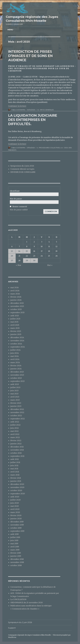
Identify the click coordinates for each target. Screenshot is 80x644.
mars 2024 (15, 362)
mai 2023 (14, 394)
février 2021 (16, 478)
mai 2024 (15, 356)
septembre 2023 (17, 381)
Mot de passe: (16, 199)
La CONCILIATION (18, 599)
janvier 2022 (16, 444)
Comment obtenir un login (22, 169)
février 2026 (16, 297)
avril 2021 (15, 472)
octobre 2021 (16, 453)
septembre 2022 (18, 419)
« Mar (19, 265)
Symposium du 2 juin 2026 (22, 166)
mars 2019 (15, 550)
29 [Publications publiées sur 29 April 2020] (27, 260)
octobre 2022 (16, 416)
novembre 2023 (17, 375)
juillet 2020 (16, 500)
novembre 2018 (17, 562)
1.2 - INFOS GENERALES (46, 110)
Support (12, 628)
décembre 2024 (17, 337)
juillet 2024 (15, 350)
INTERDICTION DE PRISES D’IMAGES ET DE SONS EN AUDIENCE (30, 56)
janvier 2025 (16, 334)
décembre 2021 (17, 447)
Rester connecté (20, 207)
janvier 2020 (16, 519)
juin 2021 (14, 465)
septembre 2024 (18, 347)
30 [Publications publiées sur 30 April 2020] (34, 260)
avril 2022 (15, 434)
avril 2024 (15, 359)
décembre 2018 (17, 559)
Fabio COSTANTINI (18, 110)
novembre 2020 (17, 487)
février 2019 (16, 553)
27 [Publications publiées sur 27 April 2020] (12, 260)
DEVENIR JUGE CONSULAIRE (23, 172)
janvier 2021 (16, 481)
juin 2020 (15, 503)
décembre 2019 (17, 522)
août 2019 (15, 534)
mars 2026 (15, 294)
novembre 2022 (17, 412)
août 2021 (15, 459)
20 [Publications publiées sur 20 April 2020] (12, 256)
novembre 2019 (17, 525)
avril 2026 (15, 291)
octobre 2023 (16, 378)
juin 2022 (15, 428)
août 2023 (15, 384)
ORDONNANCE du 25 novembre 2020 (27, 603)
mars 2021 (15, 475)
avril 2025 (15, 325)
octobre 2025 (16, 309)
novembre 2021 (17, 450)
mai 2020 (15, 506)
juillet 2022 (15, 425)
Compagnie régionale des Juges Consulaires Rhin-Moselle (32, 19)
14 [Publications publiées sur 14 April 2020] (19, 251)
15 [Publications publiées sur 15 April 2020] (27, 251)
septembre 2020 (18, 494)
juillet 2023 (15, 387)
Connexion (51, 211)
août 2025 (15, 316)
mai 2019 (14, 544)
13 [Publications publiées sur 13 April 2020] (12, 251)
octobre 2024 (16, 344)
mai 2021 (14, 469)
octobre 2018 (16, 565)
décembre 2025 (17, 303)
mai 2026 (15, 287)
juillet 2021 (15, 462)
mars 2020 (15, 512)
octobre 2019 (16, 528)
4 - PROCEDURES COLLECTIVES (48, 148)
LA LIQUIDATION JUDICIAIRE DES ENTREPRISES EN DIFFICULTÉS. (33, 120)
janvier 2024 (16, 369)
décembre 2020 (17, 484)
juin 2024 (15, 353)
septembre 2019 (17, 531)
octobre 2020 (16, 490)
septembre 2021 (17, 456)
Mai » (50, 265)
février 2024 (16, 366)
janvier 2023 (16, 406)
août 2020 (15, 497)
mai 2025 (14, 322)
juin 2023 (14, 391)
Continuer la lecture (17, 106)
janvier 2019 (16, 556)
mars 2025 (15, 328)
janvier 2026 (16, 300)
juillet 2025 (15, 319)
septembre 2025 (17, 312)
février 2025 (16, 331)
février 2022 (16, 440)
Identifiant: (15, 191)
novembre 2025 (17, 306)
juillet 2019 (15, 537)
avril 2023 (15, 397)
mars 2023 (15, 400)
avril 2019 (15, 547)
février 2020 (16, 515)
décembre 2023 (17, 372)
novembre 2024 (17, 341)
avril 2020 (15, 509)
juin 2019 (14, 540)
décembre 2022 (17, 409)
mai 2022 (14, 431)
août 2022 (15, 422)
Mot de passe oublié (19, 210)
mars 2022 (15, 437)
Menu (10, 30)
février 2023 (16, 403)
